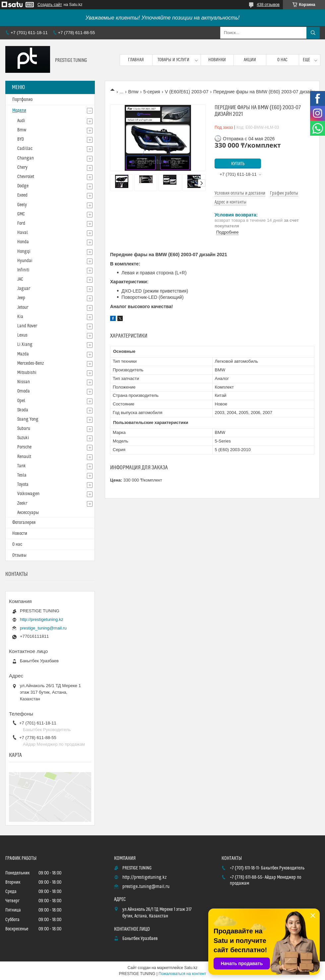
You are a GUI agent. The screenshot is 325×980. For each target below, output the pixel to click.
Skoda (23, 410)
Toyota (23, 485)
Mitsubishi (27, 373)
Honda (23, 242)
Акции (250, 60)
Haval (23, 233)
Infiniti (23, 270)
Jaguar (24, 289)
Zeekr (22, 503)
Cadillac (25, 149)
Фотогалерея (24, 523)
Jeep (21, 298)
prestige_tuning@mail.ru (43, 628)
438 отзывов (268, 5)
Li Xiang (25, 345)
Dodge (23, 186)
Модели (19, 111)
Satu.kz (191, 968)
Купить (238, 164)
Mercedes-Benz (31, 363)
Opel (21, 401)
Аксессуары (28, 513)
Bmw (133, 92)
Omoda (24, 391)
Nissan (24, 382)
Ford (21, 223)
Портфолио (22, 100)
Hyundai (25, 261)
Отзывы (19, 555)
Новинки (217, 60)
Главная (136, 60)
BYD (21, 139)
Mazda (23, 354)
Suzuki (23, 438)
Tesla (22, 475)
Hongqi (24, 252)
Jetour (23, 307)
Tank (22, 466)
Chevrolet (26, 177)
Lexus (22, 335)
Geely (22, 205)
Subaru (24, 429)
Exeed (22, 195)
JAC (20, 279)
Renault (24, 457)
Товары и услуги (173, 60)
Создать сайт (50, 5)
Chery (22, 167)
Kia (20, 317)
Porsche (24, 447)
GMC (21, 214)
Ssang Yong (28, 419)
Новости (20, 534)
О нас (282, 60)
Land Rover (27, 326)
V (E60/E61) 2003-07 (187, 92)
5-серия (152, 92)
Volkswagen (28, 494)
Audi (21, 121)
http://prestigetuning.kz (42, 619)
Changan (26, 158)
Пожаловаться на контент (182, 974)
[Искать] (313, 33)
